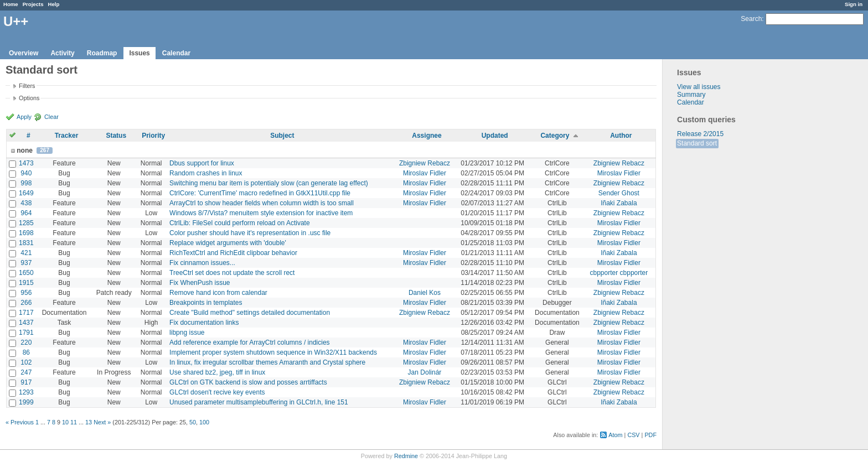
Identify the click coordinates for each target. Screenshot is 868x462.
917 (26, 382)
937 (26, 263)
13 (89, 422)
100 (204, 422)
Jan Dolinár (425, 372)
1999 (26, 402)
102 (26, 362)
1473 (26, 163)
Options (29, 98)
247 (26, 372)
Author (621, 136)
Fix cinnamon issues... (202, 263)
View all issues (699, 87)
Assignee (427, 136)
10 (65, 422)
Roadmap (102, 53)
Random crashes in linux (206, 173)
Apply (24, 117)
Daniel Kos (425, 293)
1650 (26, 273)
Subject (282, 136)
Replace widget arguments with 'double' (228, 243)
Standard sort (697, 143)
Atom (615, 435)
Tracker (67, 136)
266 (26, 303)
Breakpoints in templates (206, 303)
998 (26, 183)
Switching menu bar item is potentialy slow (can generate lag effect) (269, 183)
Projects (33, 4)
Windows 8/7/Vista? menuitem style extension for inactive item (261, 213)
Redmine (406, 456)
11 (74, 422)
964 (26, 213)
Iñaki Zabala (619, 203)
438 (26, 203)
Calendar (176, 53)
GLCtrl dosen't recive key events (217, 392)
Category (555, 136)
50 (193, 422)
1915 (26, 283)
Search (751, 19)
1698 (26, 233)
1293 (26, 392)
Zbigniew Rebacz (425, 163)
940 (26, 173)
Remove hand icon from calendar (218, 293)
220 (26, 342)
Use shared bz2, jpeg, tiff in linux (217, 372)
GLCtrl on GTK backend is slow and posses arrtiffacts (248, 382)
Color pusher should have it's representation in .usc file (250, 233)
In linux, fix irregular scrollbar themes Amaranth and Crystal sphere (267, 362)
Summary (691, 95)
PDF (650, 435)
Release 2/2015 (700, 134)
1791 (26, 333)
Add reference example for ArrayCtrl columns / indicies (249, 342)
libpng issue (187, 333)
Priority (153, 136)
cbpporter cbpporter (619, 273)
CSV (633, 435)
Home (11, 4)
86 (26, 352)
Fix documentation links (204, 323)
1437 (26, 323)
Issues (139, 53)
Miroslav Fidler (425, 173)
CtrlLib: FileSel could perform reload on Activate (239, 223)
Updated (495, 136)
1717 (26, 313)
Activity (62, 53)
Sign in (854, 4)
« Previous (20, 422)
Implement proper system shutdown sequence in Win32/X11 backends (273, 352)
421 (26, 253)
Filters (27, 86)
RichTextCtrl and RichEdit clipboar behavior (233, 253)
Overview (24, 53)
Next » (102, 422)
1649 (26, 193)
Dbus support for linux (202, 163)
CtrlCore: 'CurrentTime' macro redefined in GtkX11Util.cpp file (260, 193)
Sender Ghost (619, 193)
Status (116, 136)
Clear (51, 117)
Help (54, 4)
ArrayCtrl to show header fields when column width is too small (262, 203)
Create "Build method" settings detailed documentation (250, 313)
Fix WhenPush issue (200, 283)
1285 (26, 223)
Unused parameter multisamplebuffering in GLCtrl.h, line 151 (259, 402)
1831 (26, 243)
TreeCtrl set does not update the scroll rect (232, 273)
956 (26, 293)
